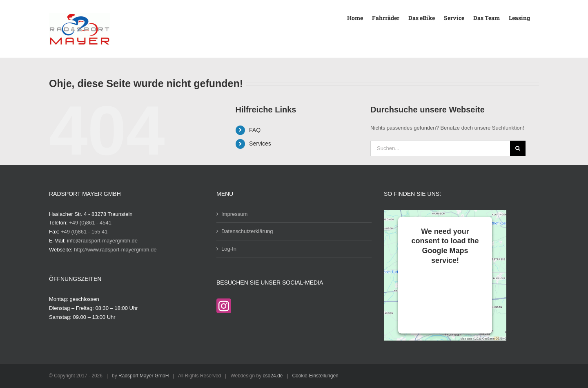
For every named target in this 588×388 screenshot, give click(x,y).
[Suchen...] (440, 148)
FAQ (255, 130)
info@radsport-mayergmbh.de (102, 241)
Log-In (229, 249)
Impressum (234, 214)
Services (260, 144)
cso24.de (273, 376)
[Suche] (518, 148)
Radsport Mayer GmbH (144, 376)
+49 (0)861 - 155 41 (84, 232)
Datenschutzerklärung (247, 231)
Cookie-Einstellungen (315, 376)
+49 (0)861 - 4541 (90, 223)
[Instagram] (224, 306)
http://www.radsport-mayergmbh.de (115, 250)
